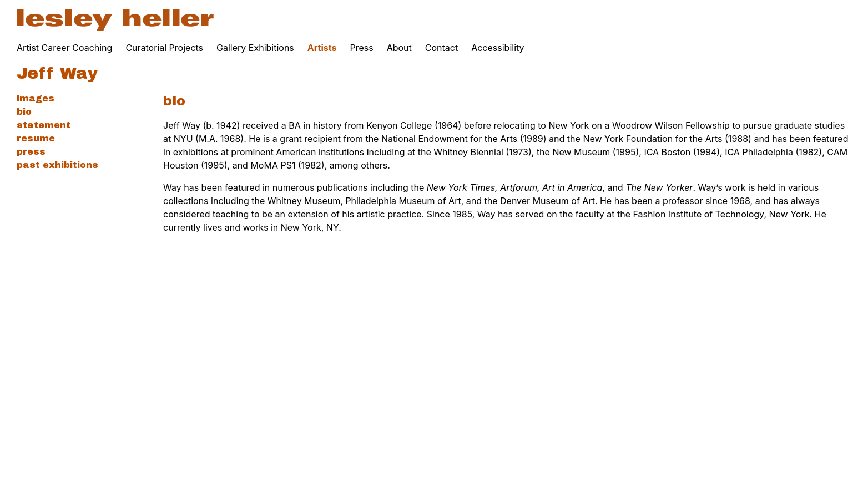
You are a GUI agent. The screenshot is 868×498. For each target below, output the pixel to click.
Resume (36, 138)
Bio (24, 112)
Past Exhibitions (57, 165)
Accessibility (498, 48)
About (399, 48)
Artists (322, 48)
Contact (441, 48)
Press (361, 48)
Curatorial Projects (164, 48)
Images (36, 98)
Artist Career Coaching (64, 48)
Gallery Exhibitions (255, 48)
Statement (44, 125)
